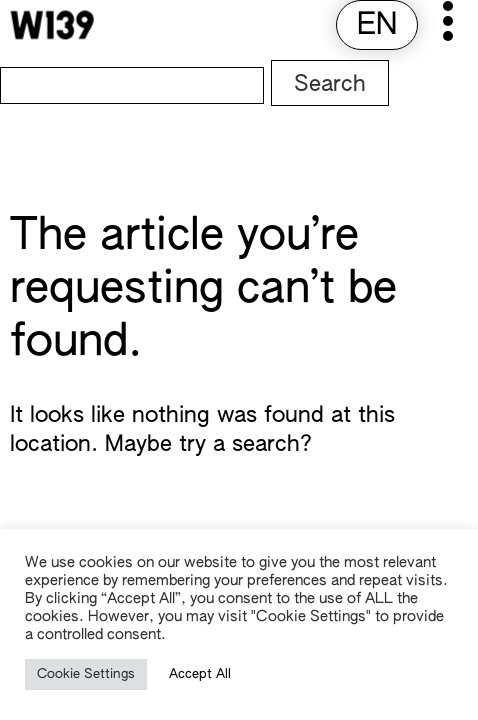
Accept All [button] (200, 674)
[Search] (132, 85)
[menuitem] (377, 26)
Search (330, 85)
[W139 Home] (52, 25)
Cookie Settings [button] (86, 674)
